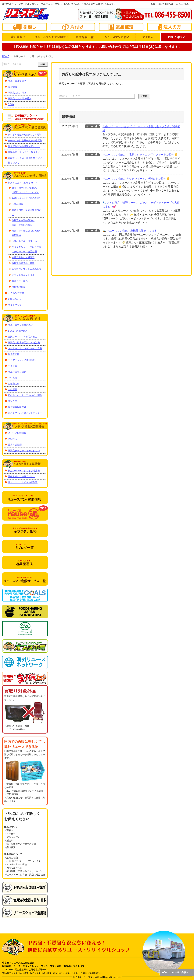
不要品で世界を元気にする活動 (24, 343)
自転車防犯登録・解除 (23, 263)
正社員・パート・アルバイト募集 (25, 395)
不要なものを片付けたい (24, 241)
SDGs (11, 104)
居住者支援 (14, 354)
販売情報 (13, 87)
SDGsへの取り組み (18, 331)
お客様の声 (14, 384)
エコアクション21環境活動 (22, 360)
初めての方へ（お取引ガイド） (24, 183)
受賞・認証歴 (15, 445)
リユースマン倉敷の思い (20, 325)
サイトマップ (15, 305)
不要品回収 (17, 204)
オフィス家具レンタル (23, 275)
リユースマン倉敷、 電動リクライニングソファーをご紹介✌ (140, 155)
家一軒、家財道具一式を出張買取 (25, 141)
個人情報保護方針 (17, 407)
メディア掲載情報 (17, 433)
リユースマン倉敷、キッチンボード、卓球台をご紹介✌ (136, 179)
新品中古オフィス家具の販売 (27, 269)
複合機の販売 (19, 287)
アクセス (13, 366)
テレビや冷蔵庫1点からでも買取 (25, 135)
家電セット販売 (20, 281)
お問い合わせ (15, 299)
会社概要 (13, 389)
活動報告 (13, 439)
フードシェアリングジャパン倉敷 (25, 348)
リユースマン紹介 (17, 372)
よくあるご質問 (16, 293)
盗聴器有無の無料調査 (23, 257)
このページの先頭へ (178, 972)
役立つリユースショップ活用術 (24, 471)
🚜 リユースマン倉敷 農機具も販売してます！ (131, 231)
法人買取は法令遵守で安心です (24, 146)
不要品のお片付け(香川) (20, 99)
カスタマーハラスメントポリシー (25, 413)
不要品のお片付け (17, 93)
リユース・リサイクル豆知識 (23, 482)
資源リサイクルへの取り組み (23, 337)
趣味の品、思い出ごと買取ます (24, 152)
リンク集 (13, 401)
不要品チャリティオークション (24, 451)
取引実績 (13, 378)
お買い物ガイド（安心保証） (27, 198)
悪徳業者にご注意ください (22, 476)
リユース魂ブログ (17, 81)
